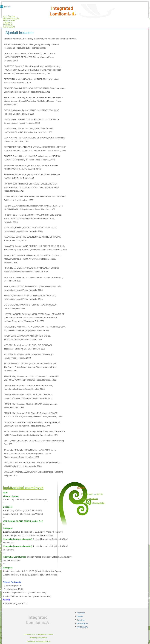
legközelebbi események (23, 488)
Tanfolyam (9, 21)
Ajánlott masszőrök (89, 499)
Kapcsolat (9, 27)
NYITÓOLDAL (83, 627)
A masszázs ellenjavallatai (92, 503)
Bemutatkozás (11, 19)
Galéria (7, 23)
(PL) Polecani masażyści (92, 494)
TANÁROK (8, 25)
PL (9, 7)
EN (5, 7)
